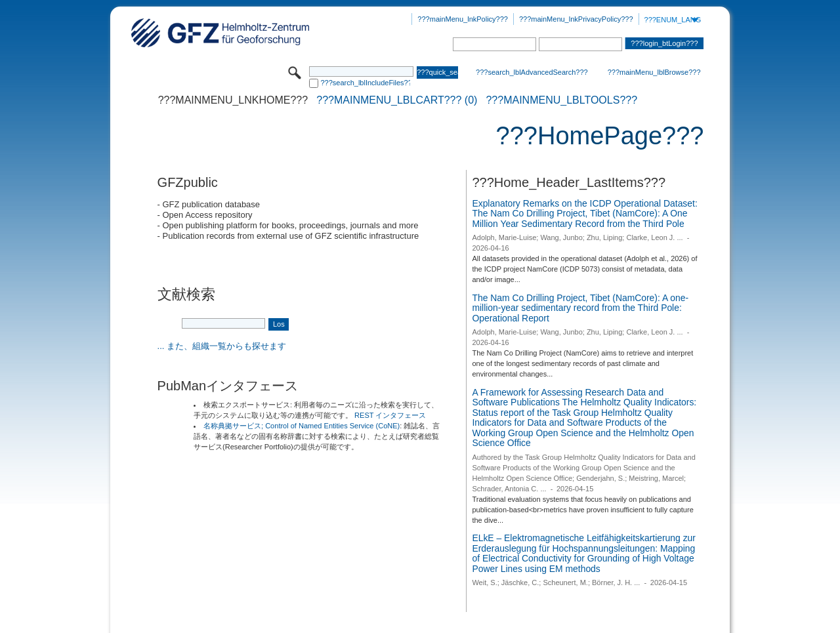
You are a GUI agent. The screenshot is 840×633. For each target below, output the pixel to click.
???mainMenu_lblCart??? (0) (397, 100)
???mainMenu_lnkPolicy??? (463, 19)
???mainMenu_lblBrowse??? (654, 72)
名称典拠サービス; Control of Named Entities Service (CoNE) (302, 426)
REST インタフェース (390, 415)
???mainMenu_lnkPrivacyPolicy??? (576, 19)
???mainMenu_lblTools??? (561, 100)
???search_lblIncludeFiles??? (365, 83)
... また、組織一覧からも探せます (222, 346)
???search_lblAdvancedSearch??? (532, 72)
